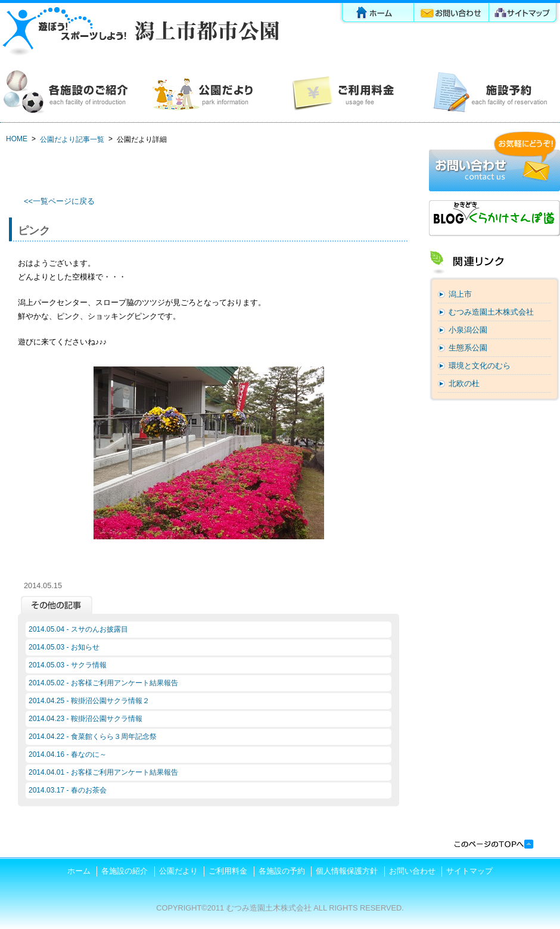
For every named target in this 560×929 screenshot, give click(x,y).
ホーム (377, 14)
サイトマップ (525, 14)
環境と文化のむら (480, 366)
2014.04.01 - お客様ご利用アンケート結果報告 (103, 772)
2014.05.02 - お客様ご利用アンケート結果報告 (103, 683)
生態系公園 (468, 348)
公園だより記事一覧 (72, 139)
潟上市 (460, 294)
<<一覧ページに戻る (59, 201)
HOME (17, 139)
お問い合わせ (452, 14)
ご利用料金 (350, 92)
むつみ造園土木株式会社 (491, 312)
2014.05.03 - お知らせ (64, 647)
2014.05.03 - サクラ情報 (68, 665)
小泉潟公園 (468, 330)
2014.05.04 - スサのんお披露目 (78, 629)
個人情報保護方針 (347, 871)
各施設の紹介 (70, 92)
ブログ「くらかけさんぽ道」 (494, 218)
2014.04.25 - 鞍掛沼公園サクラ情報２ (89, 701)
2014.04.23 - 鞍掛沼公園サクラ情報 (85, 719)
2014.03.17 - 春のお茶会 (68, 790)
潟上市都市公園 (140, 31)
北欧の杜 (464, 383)
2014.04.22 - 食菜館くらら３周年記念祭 (93, 737)
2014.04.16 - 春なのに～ (68, 754)
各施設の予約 (490, 92)
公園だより (210, 92)
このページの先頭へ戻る (493, 844)
